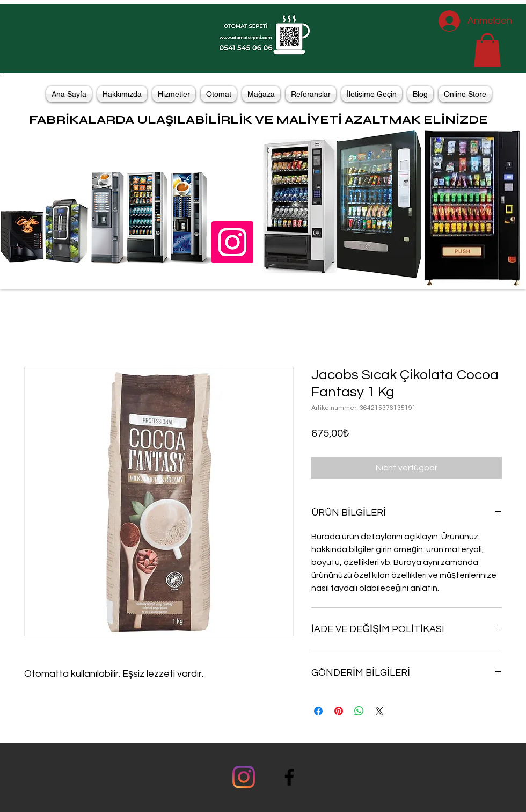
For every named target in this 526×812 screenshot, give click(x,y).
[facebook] (289, 777)
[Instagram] (244, 777)
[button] (487, 50)
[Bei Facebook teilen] (318, 711)
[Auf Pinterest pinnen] (339, 711)
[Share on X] (379, 711)
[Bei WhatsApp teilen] (359, 711)
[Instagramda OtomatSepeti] (232, 242)
